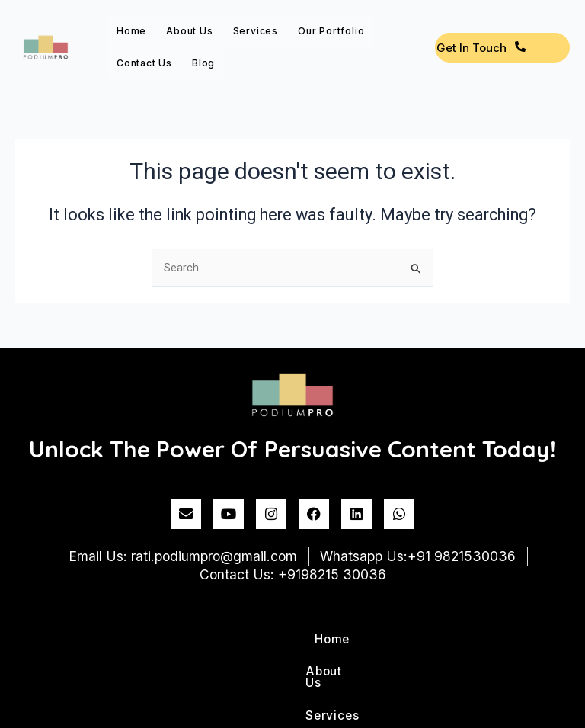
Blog (203, 63)
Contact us (144, 63)
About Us (189, 31)
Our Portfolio (331, 31)
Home (131, 31)
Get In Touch (481, 48)
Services (256, 31)
